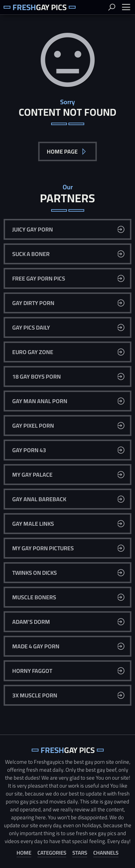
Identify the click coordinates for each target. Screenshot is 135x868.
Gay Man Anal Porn (40, 401)
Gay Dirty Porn (33, 303)
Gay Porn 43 (29, 450)
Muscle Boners (34, 597)
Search (112, 7)
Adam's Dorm (31, 622)
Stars (80, 853)
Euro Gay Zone (33, 352)
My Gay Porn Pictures (43, 548)
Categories (52, 853)
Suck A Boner (31, 254)
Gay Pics (40, 7)
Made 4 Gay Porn (36, 646)
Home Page (63, 151)
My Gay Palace (32, 475)
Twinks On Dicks (35, 573)
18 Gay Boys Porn (37, 376)
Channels (106, 853)
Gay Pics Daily (31, 327)
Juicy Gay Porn (33, 229)
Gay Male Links (33, 524)
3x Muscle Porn (35, 695)
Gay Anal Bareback (39, 499)
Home (24, 853)
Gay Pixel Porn (33, 426)
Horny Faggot (32, 671)
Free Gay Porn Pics (39, 278)
